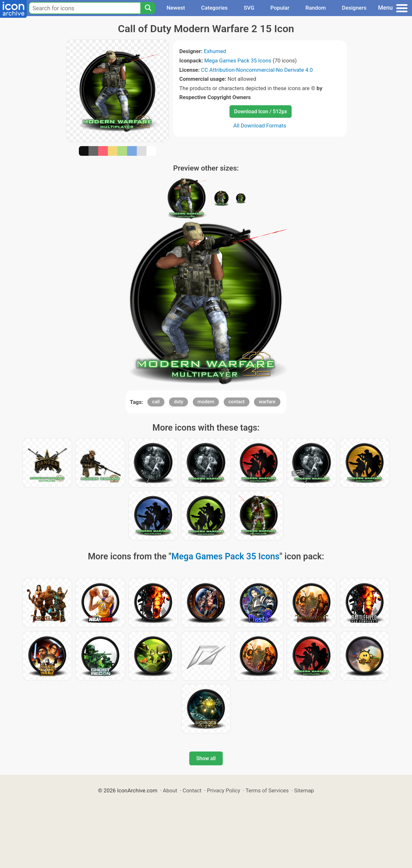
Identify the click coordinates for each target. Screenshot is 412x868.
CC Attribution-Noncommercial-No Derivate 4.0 (257, 70)
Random (316, 8)
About (170, 790)
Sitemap (304, 790)
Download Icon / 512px (260, 112)
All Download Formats (260, 126)
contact (237, 402)
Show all (206, 758)
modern (206, 402)
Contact (192, 790)
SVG (249, 8)
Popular (280, 8)
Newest (176, 8)
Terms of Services (267, 790)
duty (178, 402)
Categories (215, 8)
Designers (354, 8)
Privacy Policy (224, 790)
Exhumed (215, 51)
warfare (267, 402)
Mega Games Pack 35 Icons (238, 61)
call (156, 402)
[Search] (148, 8)
